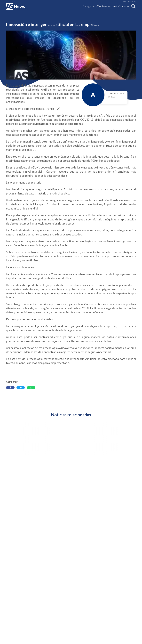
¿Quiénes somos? (107, 6)
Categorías (89, 6)
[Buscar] (133, 6)
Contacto (123, 6)
